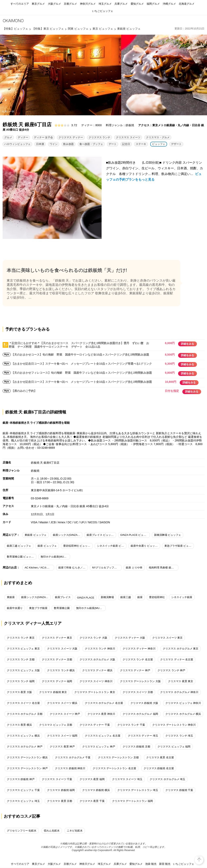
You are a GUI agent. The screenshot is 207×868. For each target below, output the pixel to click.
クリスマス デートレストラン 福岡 (132, 801)
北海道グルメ (187, 4)
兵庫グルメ (121, 4)
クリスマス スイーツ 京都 (138, 692)
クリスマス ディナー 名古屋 (177, 659)
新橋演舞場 (107, 597)
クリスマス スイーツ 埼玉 (127, 779)
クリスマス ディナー (71, 137)
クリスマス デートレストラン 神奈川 (174, 725)
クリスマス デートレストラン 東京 (95, 692)
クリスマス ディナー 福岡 (57, 681)
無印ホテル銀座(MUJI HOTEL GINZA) (91, 608)
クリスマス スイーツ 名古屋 (23, 703)
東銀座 (11, 597)
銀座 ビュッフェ (47, 546)
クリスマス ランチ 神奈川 (100, 649)
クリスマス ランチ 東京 (21, 638)
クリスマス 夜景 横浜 (19, 725)
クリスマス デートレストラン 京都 (118, 757)
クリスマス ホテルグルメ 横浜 (183, 714)
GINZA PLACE (86, 598)
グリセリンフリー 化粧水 (22, 831)
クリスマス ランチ (100, 137)
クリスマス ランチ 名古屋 (138, 659)
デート (113, 144)
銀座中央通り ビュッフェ (145, 546)
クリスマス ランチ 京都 (21, 659)
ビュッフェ (159, 144)
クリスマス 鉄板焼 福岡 (61, 790)
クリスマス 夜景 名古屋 (160, 757)
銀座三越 (126, 597)
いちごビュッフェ (103, 11)
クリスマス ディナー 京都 (57, 659)
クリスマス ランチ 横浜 (61, 670)
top (199, 857)
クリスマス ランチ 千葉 (131, 725)
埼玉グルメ (105, 4)
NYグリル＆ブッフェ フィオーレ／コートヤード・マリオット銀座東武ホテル (107, 568)
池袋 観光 (151, 864)
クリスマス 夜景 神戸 (62, 747)
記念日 (126, 144)
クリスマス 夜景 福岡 (92, 779)
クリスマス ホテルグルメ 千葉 (73, 757)
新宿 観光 (165, 864)
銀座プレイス (63, 597)
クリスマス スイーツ (128, 137)
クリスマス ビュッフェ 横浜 (23, 736)
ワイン (54, 144)
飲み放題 (68, 144)
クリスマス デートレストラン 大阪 (140, 681)
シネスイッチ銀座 (182, 597)
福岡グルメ (153, 4)
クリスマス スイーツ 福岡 (62, 736)
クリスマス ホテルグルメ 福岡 (140, 714)
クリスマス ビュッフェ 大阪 (23, 670)
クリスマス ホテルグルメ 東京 (181, 649)
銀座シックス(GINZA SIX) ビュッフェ (68, 535)
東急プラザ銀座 (38, 608)
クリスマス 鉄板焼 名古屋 (159, 768)
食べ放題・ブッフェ (91, 144)
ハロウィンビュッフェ (17, 144)
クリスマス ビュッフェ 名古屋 (103, 736)
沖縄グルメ (169, 4)
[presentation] (200, 75)
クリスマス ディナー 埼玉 (143, 736)
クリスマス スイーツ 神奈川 (96, 681)
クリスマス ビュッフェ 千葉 (23, 790)
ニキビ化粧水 (75, 831)
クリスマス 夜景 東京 (181, 681)
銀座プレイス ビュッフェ (101, 535)
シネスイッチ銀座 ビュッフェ (112, 546)
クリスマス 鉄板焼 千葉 (179, 790)
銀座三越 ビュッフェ (19, 546)
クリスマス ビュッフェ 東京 (23, 649)
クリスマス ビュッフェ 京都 (56, 725)
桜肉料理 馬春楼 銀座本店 (164, 568)
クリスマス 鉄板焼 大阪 (144, 703)
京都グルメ (70, 4)
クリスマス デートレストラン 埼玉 (138, 790)
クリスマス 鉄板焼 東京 (53, 692)
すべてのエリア (20, 4)
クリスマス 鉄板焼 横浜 (96, 790)
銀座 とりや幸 (134, 568)
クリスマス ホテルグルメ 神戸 (25, 747)
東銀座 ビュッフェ (36, 535)
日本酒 (40, 144)
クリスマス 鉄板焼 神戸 (21, 779)
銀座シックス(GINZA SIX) (36, 597)
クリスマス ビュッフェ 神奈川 (183, 703)
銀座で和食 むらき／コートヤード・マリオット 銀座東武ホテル (73, 568)
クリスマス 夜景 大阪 (19, 692)
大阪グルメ (54, 4)
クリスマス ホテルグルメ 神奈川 (179, 692)
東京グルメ (38, 4)
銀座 (140, 597)
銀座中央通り (15, 608)
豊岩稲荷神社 (157, 597)
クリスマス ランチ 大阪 (93, 638)
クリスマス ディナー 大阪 (130, 638)
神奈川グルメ (88, 4)
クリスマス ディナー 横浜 (97, 670)
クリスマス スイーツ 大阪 (62, 649)
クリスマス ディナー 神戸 (135, 670)
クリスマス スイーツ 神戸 (65, 714)
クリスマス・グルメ (158, 137)
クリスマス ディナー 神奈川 (139, 649)
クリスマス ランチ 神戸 (171, 670)
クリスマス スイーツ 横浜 (62, 703)
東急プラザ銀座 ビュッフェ (179, 546)
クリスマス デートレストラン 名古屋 (114, 768)
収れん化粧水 (52, 831)
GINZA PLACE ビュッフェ (135, 535)
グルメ (8, 137)
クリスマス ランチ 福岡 (21, 681)
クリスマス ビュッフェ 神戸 (99, 747)
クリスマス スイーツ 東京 (167, 638)
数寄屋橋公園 (62, 608)
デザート (176, 144)
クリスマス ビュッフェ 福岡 (174, 747)
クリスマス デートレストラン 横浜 (27, 757)
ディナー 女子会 (44, 137)
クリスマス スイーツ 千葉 (57, 779)
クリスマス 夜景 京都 (60, 801)
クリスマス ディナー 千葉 (95, 725)
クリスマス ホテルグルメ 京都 (25, 714)
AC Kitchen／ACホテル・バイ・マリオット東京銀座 (39, 568)
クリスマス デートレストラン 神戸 (27, 768)
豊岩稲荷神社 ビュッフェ (78, 546)
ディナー (23, 137)
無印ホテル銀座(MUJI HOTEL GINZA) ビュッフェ (55, 557)
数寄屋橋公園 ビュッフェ (22, 557)
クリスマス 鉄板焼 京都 (136, 747)
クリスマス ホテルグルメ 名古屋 (104, 703)
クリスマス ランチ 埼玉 (179, 736)
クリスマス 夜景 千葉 (92, 801)
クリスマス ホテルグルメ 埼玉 (167, 779)
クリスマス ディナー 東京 (57, 638)
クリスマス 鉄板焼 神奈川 (70, 768)
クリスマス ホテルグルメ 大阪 (97, 659)
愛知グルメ (137, 4)
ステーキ (141, 144)
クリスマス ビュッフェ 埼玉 (23, 801)
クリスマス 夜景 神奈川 (101, 714)
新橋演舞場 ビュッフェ (168, 535)
